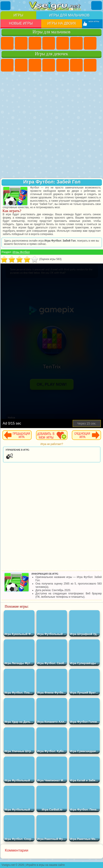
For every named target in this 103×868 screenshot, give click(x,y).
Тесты (63, 65)
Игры (18, 15)
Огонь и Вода (35, 65)
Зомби (63, 43)
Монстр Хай (76, 65)
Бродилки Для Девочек (90, 65)
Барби (49, 65)
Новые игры (21, 23)
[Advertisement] (51, 125)
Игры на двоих (62, 23)
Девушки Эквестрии (21, 65)
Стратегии (35, 43)
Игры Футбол (21, 252)
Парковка (7, 43)
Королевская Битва (76, 43)
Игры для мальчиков (69, 15)
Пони (7, 65)
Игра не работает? (52, 444)
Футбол (21, 43)
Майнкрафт (90, 43)
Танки (49, 43)
